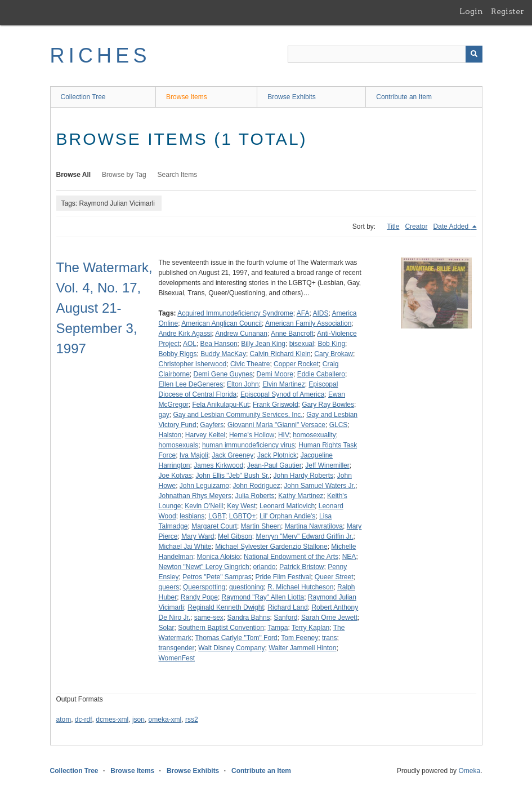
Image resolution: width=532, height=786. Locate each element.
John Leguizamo (204, 486)
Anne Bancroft (292, 334)
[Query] (385, 54)
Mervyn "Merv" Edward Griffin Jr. (304, 536)
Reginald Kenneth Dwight (225, 607)
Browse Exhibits (291, 97)
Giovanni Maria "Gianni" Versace (276, 425)
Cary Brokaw (334, 354)
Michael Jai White (185, 547)
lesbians (192, 516)
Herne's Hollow (252, 435)
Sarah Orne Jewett (329, 618)
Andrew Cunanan (241, 334)
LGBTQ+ (243, 516)
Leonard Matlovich (287, 506)
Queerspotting (204, 587)
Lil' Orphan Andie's (287, 516)
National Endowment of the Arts (291, 557)
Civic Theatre (250, 364)
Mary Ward (198, 536)
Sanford (285, 618)
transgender (177, 648)
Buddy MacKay (223, 354)
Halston (170, 435)
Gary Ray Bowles (328, 405)
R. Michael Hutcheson (300, 587)
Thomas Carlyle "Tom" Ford (236, 638)
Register (508, 11)
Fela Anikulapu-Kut (221, 405)
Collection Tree (83, 97)
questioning (246, 587)
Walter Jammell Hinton (302, 648)
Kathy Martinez (301, 496)
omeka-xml (165, 720)
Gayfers (212, 425)
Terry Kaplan (310, 628)
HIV (284, 435)
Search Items (178, 175)
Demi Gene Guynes (223, 374)
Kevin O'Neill (204, 506)
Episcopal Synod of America (282, 394)
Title (393, 227)
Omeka (469, 771)
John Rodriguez (257, 486)
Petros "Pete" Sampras (217, 577)
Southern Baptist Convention (221, 628)
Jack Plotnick (277, 455)
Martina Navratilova (314, 526)
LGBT (217, 516)
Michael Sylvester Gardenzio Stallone (271, 547)
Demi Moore (275, 374)
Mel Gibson (235, 536)
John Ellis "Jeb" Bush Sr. (233, 476)
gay (164, 415)
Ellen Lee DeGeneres (191, 384)
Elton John (243, 384)
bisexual (302, 344)
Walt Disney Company (231, 648)
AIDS (320, 313)
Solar (167, 628)
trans (330, 638)
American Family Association (308, 323)
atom (64, 720)
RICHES (100, 55)
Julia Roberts (255, 496)
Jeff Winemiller (327, 465)
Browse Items (187, 97)
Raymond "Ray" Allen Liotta (263, 597)
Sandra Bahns (249, 618)
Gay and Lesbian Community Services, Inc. (238, 415)
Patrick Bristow (301, 567)
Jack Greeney (233, 455)
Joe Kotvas (175, 476)
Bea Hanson (219, 344)
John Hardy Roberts (303, 476)
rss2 (192, 720)
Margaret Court (214, 526)
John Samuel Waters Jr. (319, 486)
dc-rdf (84, 720)
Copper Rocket (296, 364)
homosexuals (179, 445)
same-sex (209, 618)
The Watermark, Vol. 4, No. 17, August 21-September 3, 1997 (104, 308)
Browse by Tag (124, 175)
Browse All (74, 175)
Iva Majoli (194, 455)
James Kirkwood (218, 465)
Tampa (278, 628)
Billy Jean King (263, 344)
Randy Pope (199, 597)
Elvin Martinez (283, 384)
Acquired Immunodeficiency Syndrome (235, 313)
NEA (349, 557)
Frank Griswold (276, 405)
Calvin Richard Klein (280, 354)
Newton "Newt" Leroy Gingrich (204, 567)
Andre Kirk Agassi (185, 334)
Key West (241, 506)
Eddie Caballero (321, 374)
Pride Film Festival (283, 577)
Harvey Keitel (205, 435)
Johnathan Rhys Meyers (195, 496)
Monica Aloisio (219, 557)
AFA (303, 313)
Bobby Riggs (178, 354)
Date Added (451, 227)
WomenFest (177, 658)
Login (471, 11)
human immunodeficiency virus (249, 445)
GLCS (339, 425)
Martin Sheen (261, 526)
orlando (264, 567)
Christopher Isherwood (193, 364)
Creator (416, 227)
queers (169, 587)
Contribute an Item (404, 97)
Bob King (331, 344)
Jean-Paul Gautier (274, 465)
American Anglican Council (222, 323)
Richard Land (287, 607)
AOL (190, 344)
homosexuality (314, 435)
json (138, 720)
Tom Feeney (299, 638)
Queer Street (334, 577)
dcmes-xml (112, 720)
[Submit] (474, 54)
